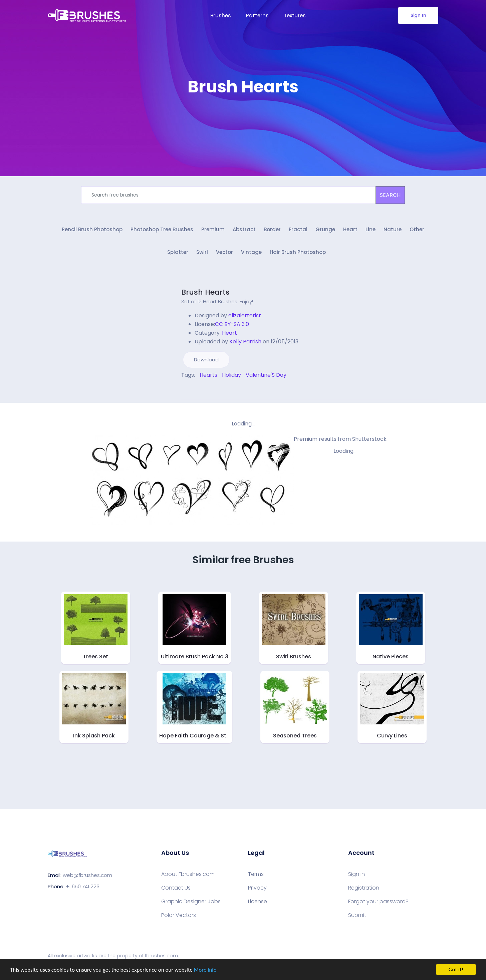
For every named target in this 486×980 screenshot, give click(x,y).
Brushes (221, 16)
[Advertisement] (243, 117)
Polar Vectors (179, 915)
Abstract (244, 229)
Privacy (257, 888)
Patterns (257, 16)
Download (206, 360)
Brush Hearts (205, 292)
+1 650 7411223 (83, 886)
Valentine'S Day (266, 375)
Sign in (356, 874)
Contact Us (176, 888)
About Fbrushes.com (188, 874)
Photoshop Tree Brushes (162, 229)
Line (371, 229)
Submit (357, 915)
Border (272, 229)
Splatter (178, 252)
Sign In (418, 15)
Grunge (325, 229)
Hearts (208, 375)
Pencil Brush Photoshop (92, 229)
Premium (213, 229)
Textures (295, 16)
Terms (256, 874)
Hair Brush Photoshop (298, 252)
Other (417, 229)
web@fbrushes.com (87, 875)
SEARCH (390, 195)
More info (205, 970)
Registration (364, 888)
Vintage (251, 252)
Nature (393, 229)
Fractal (298, 229)
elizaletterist (245, 315)
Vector (224, 252)
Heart (350, 229)
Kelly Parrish (245, 342)
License (258, 902)
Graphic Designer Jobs (191, 902)
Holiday (231, 375)
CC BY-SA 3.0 (232, 324)
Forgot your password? (378, 902)
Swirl (202, 252)
